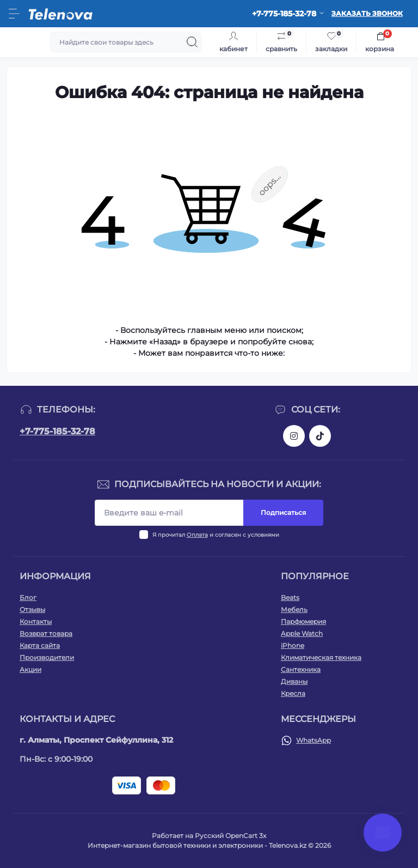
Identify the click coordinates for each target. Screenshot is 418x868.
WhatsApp (313, 740)
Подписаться (283, 512)
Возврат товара (46, 633)
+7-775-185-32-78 (57, 431)
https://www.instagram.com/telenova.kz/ (294, 436)
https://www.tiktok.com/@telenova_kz (320, 436)
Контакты (36, 621)
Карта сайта (40, 645)
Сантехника (301, 669)
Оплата (197, 535)
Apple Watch (302, 633)
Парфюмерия (303, 621)
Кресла (293, 693)
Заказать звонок (367, 13)
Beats (290, 597)
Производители (47, 657)
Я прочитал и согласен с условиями (216, 535)
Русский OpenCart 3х (230, 836)
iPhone (293, 645)
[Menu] (14, 14)
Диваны (294, 681)
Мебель (294, 609)
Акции (30, 669)
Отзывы (32, 609)
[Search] (192, 42)
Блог (28, 597)
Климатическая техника (321, 657)
